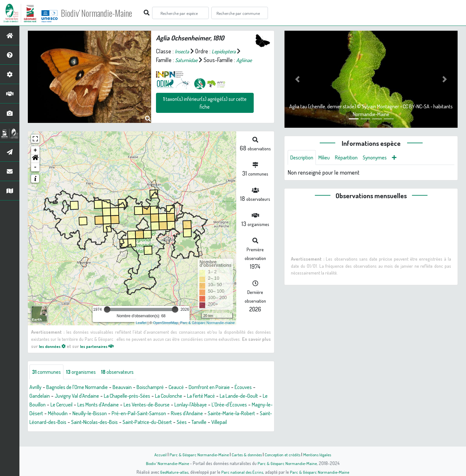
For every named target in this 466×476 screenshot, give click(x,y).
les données (54, 348)
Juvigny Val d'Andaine (105, 398)
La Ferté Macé (244, 398)
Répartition (352, 158)
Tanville (114, 433)
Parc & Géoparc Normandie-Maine (196, 454)
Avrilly (36, 390)
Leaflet (141, 324)
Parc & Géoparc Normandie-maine (208, 324)
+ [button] (35, 152)
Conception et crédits (284, 454)
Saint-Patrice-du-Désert (57, 433)
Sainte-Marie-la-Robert (120, 425)
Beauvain (133, 390)
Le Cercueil (113, 407)
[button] (35, 161)
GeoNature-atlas (172, 472)
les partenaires (103, 348)
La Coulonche (208, 398)
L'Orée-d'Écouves (73, 416)
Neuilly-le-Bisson (189, 416)
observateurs (126, 374)
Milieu (328, 158)
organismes (86, 374)
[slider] (107, 311)
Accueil (156, 454)
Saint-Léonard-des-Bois (178, 425)
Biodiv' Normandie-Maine (106, 13)
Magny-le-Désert (118, 416)
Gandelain (65, 398)
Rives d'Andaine (71, 425)
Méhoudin (153, 416)
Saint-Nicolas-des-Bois (237, 425)
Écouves (39, 398)
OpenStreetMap (166, 324)
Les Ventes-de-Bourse (209, 407)
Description (303, 158)
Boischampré (163, 390)
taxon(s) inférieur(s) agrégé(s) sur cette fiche (205, 112)
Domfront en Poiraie (228, 390)
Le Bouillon (83, 407)
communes (48, 374)
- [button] (35, 169)
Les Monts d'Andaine (155, 407)
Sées (95, 433)
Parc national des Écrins (242, 472)
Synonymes (383, 158)
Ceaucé (191, 390)
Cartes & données (246, 454)
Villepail (137, 433)
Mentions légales (321, 454)
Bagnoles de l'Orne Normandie (83, 390)
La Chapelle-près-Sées (161, 398)
